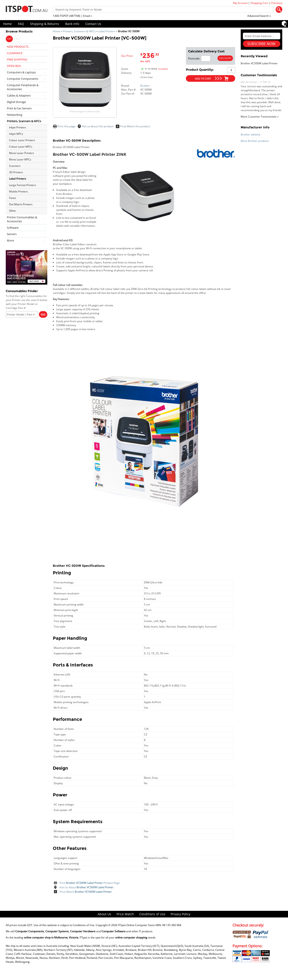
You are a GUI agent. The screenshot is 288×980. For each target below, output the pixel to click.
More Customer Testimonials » (260, 117)
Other (13, 211)
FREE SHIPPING (17, 59)
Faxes (13, 198)
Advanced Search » (259, 16)
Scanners (15, 166)
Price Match (86, 892)
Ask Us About (86, 887)
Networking (15, 115)
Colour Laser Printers (22, 140)
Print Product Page (90, 883)
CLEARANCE (15, 53)
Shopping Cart (259, 3)
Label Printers (107, 31)
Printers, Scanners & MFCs (79, 31)
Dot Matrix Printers (21, 204)
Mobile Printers (18, 191)
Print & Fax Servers (19, 108)
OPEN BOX (14, 66)
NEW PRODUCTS (18, 47)
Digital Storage (16, 102)
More (10, 240)
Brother (145, 86)
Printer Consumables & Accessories (22, 219)
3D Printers (16, 172)
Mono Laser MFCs (20, 159)
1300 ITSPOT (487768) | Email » (72, 16)
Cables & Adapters (19, 95)
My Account (240, 3)
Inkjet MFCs (16, 134)
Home (7, 24)
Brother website (251, 134)
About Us (104, 914)
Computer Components (23, 79)
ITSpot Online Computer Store (136, 925)
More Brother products (255, 141)
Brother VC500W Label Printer (259, 63)
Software (13, 228)
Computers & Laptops (21, 72)
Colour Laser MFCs (21, 147)
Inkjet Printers (18, 127)
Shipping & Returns (45, 24)
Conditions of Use (152, 914)
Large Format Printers (23, 185)
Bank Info (72, 24)
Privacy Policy (180, 914)
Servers (12, 234)
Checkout (277, 3)
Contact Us (93, 24)
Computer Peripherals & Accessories (23, 87)
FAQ (21, 24)
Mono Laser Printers (22, 153)
